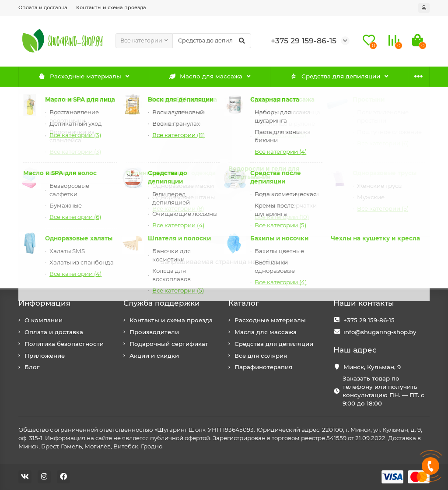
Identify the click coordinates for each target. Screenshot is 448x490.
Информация (44, 303)
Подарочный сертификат (169, 344)
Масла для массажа (266, 332)
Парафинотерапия (263, 367)
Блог (32, 367)
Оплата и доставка (43, 7)
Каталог (244, 303)
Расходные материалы (80, 76)
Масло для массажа (206, 76)
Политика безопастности (64, 344)
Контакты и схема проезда (111, 7)
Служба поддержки (162, 303)
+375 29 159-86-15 (369, 320)
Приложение (45, 356)
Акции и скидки (154, 356)
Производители (154, 332)
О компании (44, 320)
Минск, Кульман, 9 (372, 367)
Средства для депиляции (335, 76)
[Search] (212, 41)
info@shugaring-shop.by (380, 332)
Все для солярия (261, 356)
